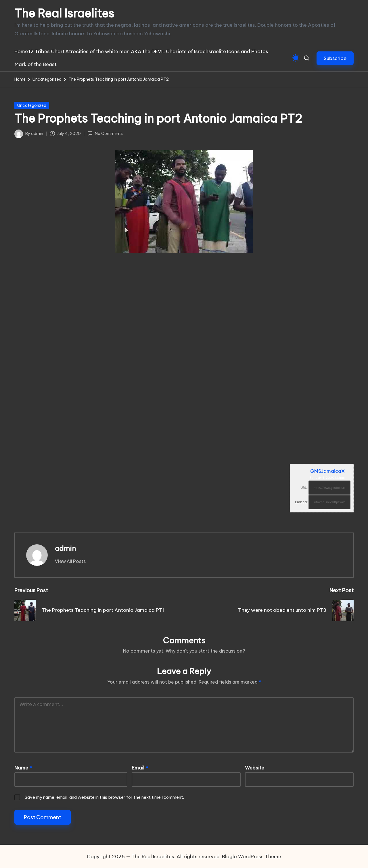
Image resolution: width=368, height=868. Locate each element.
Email (140, 768)
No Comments (105, 134)
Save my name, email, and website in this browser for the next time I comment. (104, 797)
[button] (335, 58)
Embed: (301, 502)
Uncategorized (32, 105)
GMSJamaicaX (327, 471)
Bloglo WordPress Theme (252, 857)
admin (65, 548)
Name (23, 768)
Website (255, 768)
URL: (304, 488)
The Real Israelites (64, 13)
